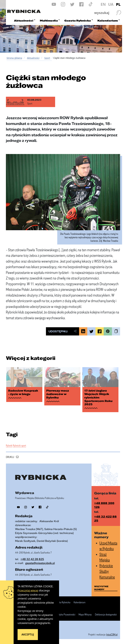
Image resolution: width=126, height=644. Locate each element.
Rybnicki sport (19, 445)
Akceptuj (28, 634)
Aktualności (33, 58)
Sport (47, 58)
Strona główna (14, 58)
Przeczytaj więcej (28, 590)
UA (111, 4)
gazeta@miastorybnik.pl (40, 563)
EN (103, 4)
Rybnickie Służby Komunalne (107, 571)
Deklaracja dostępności (106, 615)
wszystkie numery (101, 588)
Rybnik (9, 445)
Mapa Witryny (85, 615)
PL (118, 4)
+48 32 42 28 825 (32, 559)
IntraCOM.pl (112, 634)
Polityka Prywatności (65, 615)
